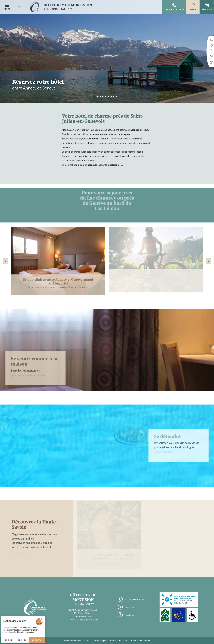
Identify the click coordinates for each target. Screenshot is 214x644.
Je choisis (22, 640)
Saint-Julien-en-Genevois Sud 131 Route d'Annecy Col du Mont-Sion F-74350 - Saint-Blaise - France (83, 615)
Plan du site (116, 641)
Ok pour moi (37, 640)
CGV (86, 641)
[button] (97, 96)
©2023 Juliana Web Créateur (138, 641)
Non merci (8, 640)
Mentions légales (99, 641)
